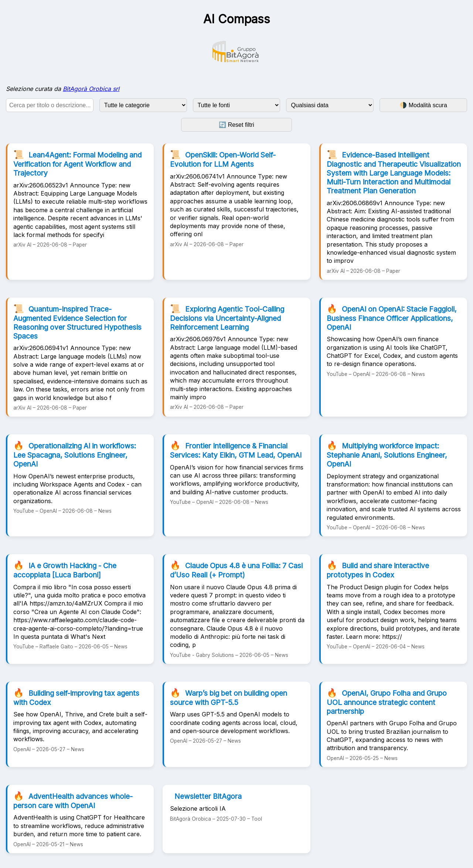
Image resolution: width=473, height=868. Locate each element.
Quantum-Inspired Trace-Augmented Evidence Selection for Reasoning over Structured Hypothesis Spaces (77, 322)
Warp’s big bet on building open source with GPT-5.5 (229, 697)
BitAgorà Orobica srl (91, 89)
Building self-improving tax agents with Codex (76, 697)
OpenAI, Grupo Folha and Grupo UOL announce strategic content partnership (387, 702)
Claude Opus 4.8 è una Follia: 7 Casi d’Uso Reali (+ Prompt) (236, 570)
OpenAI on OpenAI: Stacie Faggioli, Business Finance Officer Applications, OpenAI (392, 318)
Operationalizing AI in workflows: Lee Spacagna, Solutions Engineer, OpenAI (75, 454)
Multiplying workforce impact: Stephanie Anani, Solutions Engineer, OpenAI (387, 454)
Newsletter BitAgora (208, 796)
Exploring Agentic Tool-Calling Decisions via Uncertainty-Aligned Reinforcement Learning (227, 318)
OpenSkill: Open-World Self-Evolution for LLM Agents (223, 159)
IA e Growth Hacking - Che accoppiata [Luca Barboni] (65, 570)
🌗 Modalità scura (423, 105)
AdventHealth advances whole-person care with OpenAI (73, 800)
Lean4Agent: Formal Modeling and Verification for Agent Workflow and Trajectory (77, 163)
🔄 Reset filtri (236, 125)
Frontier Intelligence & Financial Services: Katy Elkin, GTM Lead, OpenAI (236, 450)
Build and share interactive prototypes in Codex (378, 570)
